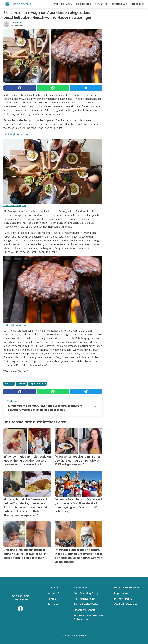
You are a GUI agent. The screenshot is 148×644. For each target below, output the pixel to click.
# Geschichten (37, 384)
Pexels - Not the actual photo (15, 206)
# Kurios (9, 384)
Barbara (18, 23)
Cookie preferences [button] (126, 604)
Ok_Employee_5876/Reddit (19, 134)
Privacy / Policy (123, 599)
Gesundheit (101, 4)
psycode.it (54, 604)
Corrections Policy (85, 599)
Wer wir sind (55, 593)
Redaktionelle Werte (86, 604)
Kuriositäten (83, 4)
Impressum (121, 593)
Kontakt (52, 599)
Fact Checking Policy (86, 593)
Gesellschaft (120, 4)
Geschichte (138, 4)
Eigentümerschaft (85, 610)
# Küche (21, 384)
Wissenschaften (63, 4)
